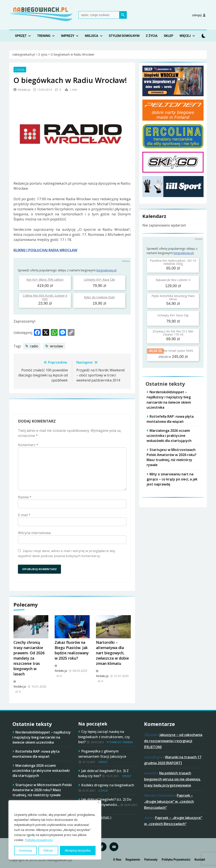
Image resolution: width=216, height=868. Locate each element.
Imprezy (68, 36)
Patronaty (151, 860)
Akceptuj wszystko (78, 850)
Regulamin (133, 860)
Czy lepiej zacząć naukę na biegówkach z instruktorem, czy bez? (104, 737)
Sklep (168, 36)
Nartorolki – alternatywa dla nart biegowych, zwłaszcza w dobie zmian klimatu (112, 653)
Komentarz (28, 445)
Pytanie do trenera (120, 742)
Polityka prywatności (39, 840)
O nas (117, 860)
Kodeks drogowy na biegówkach (108, 785)
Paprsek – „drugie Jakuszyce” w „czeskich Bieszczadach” (169, 801)
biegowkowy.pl (106, 270)
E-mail (24, 515)
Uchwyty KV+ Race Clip (99, 279)
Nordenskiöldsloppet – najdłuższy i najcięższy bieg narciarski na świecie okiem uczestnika (42, 737)
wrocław (56, 346)
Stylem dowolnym (124, 36)
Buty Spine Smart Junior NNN (173, 351)
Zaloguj (197, 15)
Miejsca (91, 36)
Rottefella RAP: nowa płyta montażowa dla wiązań (36, 754)
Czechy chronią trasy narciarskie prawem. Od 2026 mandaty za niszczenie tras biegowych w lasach (29, 658)
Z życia (152, 36)
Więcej (185, 36)
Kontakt (200, 860)
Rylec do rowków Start (99, 297)
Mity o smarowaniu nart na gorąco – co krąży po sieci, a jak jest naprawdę (172, 479)
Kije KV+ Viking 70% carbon (45, 279)
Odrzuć (48, 850)
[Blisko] (98, 802)
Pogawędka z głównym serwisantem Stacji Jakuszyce (102, 754)
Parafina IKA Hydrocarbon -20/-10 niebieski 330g (173, 262)
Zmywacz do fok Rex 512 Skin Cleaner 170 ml (173, 333)
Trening (44, 36)
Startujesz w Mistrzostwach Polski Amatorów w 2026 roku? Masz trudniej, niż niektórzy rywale (171, 457)
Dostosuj (25, 850)
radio (34, 346)
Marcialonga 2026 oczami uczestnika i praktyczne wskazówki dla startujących (169, 436)
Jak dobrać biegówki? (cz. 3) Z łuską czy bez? (103, 773)
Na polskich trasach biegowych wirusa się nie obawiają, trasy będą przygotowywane (172, 779)
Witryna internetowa (34, 533)
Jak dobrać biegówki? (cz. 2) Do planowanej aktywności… (105, 802)
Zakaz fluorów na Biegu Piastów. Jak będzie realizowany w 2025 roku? (72, 650)
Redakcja (24, 90)
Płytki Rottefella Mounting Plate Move (173, 297)
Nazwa (25, 497)
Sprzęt (21, 36)
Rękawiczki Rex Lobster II (173, 280)
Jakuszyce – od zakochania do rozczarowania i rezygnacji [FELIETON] (173, 741)
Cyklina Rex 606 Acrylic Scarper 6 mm (45, 297)
